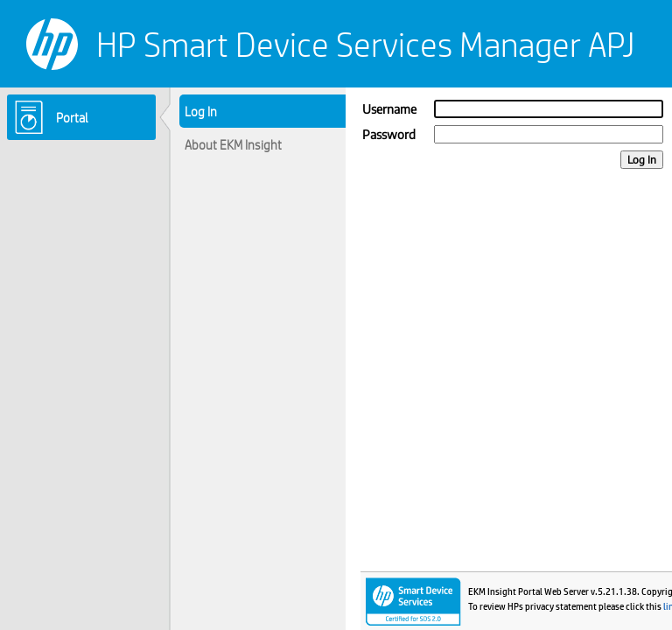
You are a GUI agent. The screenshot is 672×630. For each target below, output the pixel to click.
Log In (642, 160)
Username (389, 109)
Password (389, 134)
